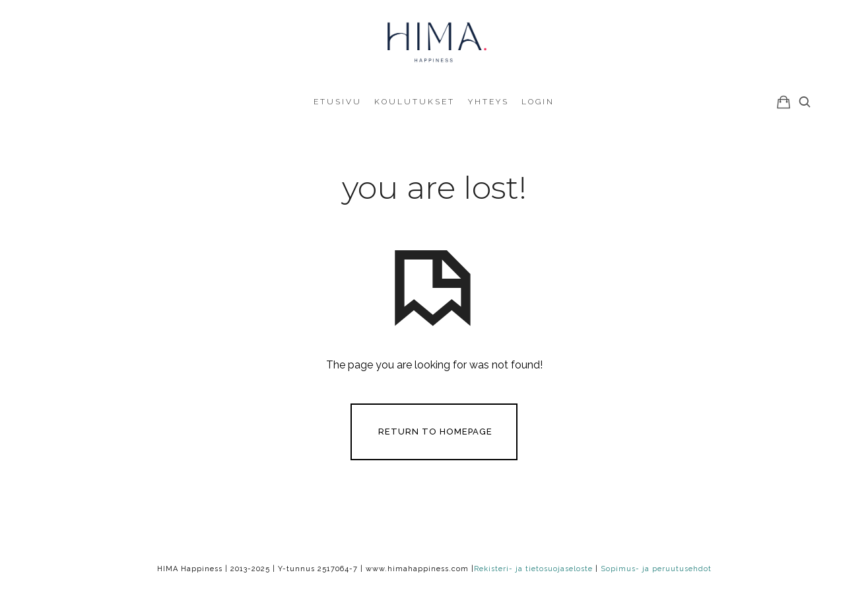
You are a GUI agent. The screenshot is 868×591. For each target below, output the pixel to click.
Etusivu (338, 102)
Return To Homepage (435, 431)
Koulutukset (415, 102)
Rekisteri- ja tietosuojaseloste (533, 569)
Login (538, 102)
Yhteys (488, 102)
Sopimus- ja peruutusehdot (656, 569)
